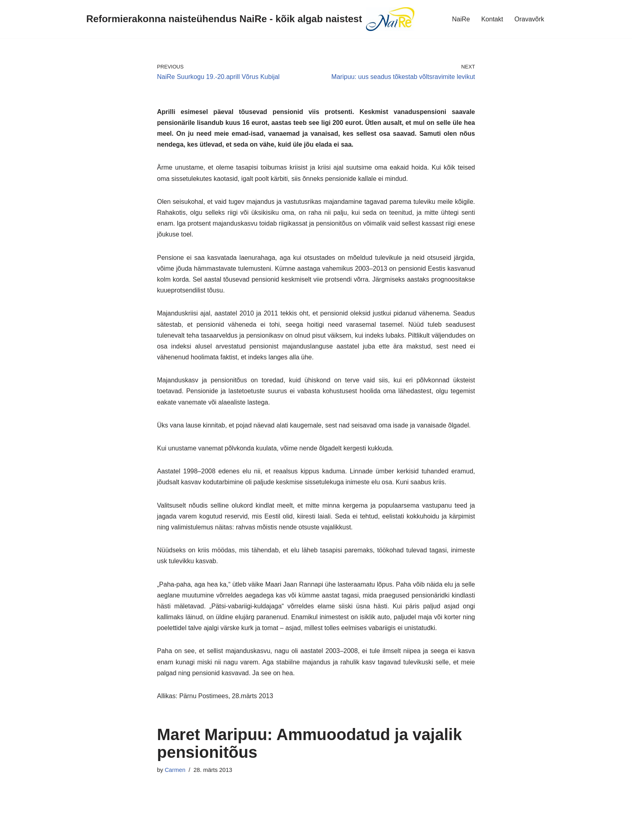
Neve (14, 830)
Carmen (175, 770)
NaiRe (461, 19)
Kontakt (492, 19)
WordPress (78, 830)
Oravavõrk (529, 19)
